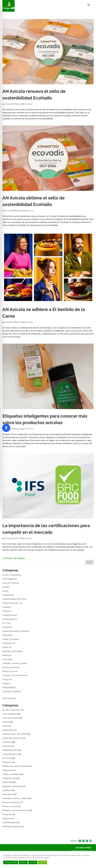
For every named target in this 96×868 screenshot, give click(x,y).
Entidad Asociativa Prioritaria (16, 631)
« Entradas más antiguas (14, 558)
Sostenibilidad (9, 687)
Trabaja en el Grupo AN (81, 851)
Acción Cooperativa (12, 575)
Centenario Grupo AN (12, 603)
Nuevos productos (11, 667)
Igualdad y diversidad (12, 651)
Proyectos (7, 679)
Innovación (7, 659)
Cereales (7, 607)
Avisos (5, 591)
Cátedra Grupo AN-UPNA (14, 599)
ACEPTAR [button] (42, 862)
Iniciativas (7, 655)
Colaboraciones (10, 615)
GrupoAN (10, 104)
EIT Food (30, 429)
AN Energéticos (10, 579)
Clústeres (7, 611)
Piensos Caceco (10, 671)
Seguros (6, 683)
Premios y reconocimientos (15, 675)
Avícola (29, 104)
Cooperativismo (10, 619)
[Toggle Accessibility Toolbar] (6, 428)
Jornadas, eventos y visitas (15, 663)
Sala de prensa (9, 698)
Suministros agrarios (12, 691)
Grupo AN (7, 647)
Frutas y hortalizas (11, 639)
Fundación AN (9, 643)
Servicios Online (83, 848)
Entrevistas (8, 635)
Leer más (33, 862)
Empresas (7, 627)
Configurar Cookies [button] (11, 862)
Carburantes (8, 595)
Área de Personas (11, 583)
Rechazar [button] (23, 862)
